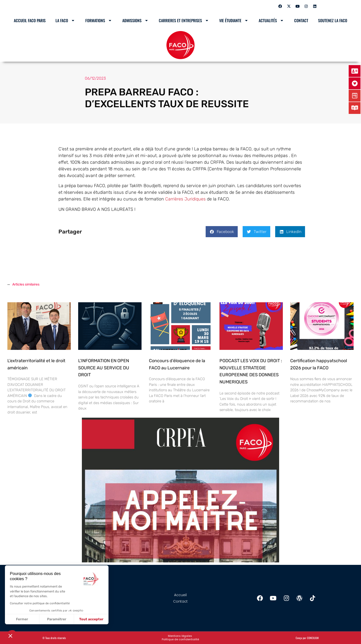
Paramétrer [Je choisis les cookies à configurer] (57, 619)
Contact (301, 20)
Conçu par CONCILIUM (307, 638)
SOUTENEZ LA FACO (333, 20)
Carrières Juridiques (185, 199)
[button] (222, 232)
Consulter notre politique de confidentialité (40, 603)
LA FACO (65, 20)
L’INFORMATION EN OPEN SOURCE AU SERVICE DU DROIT (104, 368)
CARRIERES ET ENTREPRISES (184, 20)
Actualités (271, 20)
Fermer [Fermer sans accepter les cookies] (22, 619)
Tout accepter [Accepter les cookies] (91, 619)
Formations (99, 20)
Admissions (136, 20)
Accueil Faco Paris (30, 20)
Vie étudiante (234, 20)
